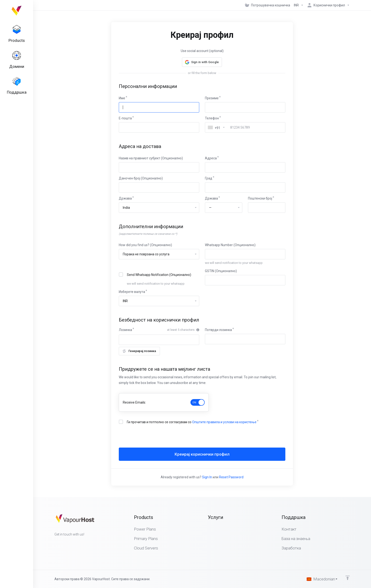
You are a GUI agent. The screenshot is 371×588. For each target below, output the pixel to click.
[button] (202, 62)
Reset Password (231, 477)
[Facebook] (54, 543)
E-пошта (125, 118)
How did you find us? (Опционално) (145, 245)
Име (122, 98)
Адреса (211, 158)
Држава (125, 198)
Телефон (212, 118)
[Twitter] (62, 543)
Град (209, 178)
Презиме (212, 98)
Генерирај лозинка (139, 351)
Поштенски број (260, 198)
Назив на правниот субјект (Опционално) (151, 158)
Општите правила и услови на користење (224, 422)
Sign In (207, 477)
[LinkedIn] (70, 543)
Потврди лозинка (218, 330)
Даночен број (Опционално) (141, 178)
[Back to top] (348, 578)
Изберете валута (132, 292)
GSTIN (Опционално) (221, 271)
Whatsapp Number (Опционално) (230, 245)
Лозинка (125, 330)
